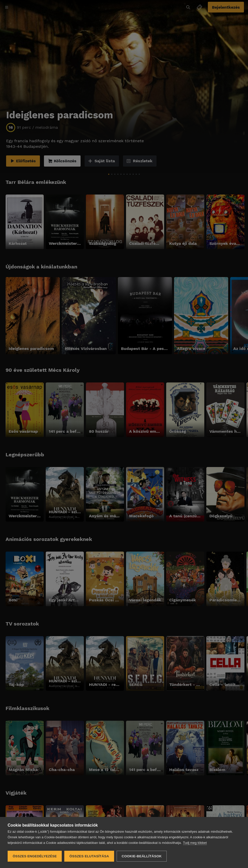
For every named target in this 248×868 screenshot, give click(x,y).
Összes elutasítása (89, 856)
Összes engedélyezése (35, 856)
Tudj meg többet (195, 843)
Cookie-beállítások (142, 856)
